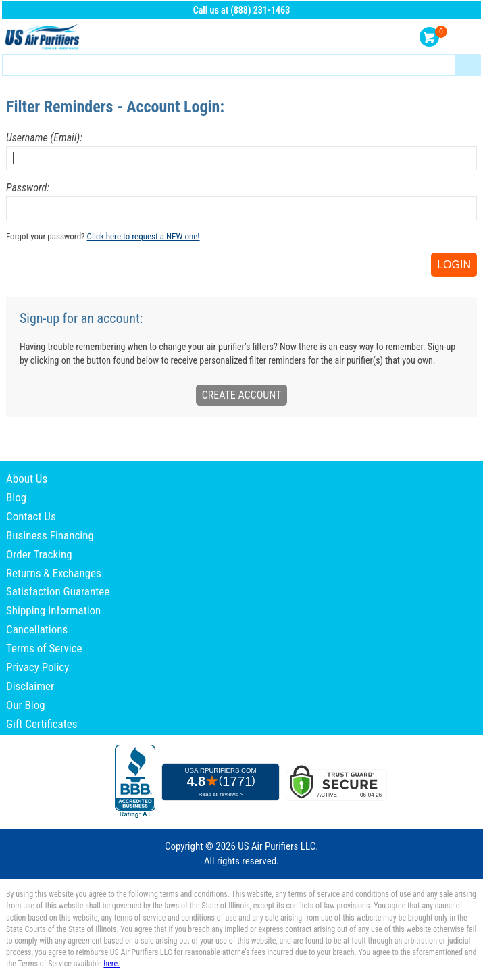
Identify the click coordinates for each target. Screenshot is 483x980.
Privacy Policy (37, 667)
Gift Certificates (42, 724)
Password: (28, 188)
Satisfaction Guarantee (58, 591)
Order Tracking (39, 554)
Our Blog (26, 705)
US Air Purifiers (44, 38)
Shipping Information (53, 610)
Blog (16, 497)
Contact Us (31, 516)
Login (454, 265)
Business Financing (50, 535)
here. (111, 964)
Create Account (242, 395)
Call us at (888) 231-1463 (242, 10)
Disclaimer (30, 686)
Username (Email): (44, 138)
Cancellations (37, 629)
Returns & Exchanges (54, 573)
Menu (468, 38)
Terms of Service (44, 648)
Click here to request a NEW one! (144, 236)
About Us (27, 479)
